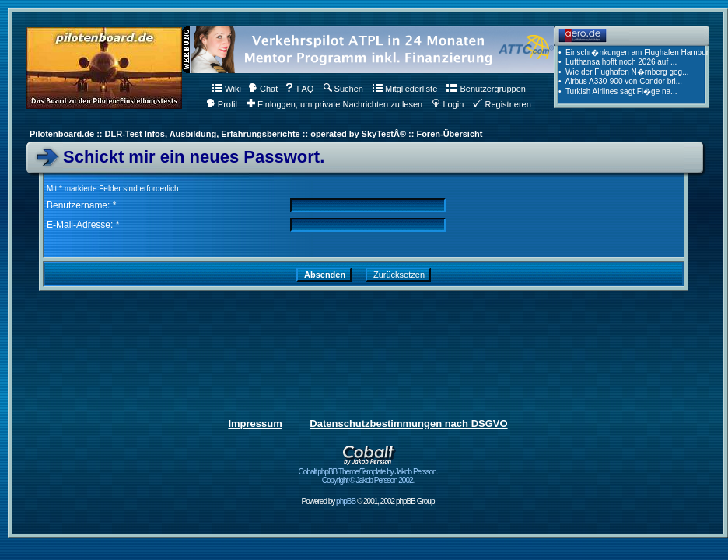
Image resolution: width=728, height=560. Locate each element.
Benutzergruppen (486, 89)
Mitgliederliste (405, 89)
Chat (263, 89)
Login (448, 104)
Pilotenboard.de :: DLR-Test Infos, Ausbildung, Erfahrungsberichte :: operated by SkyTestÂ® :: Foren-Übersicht (256, 134)
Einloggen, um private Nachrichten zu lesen (334, 104)
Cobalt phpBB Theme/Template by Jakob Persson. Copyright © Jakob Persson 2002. (368, 472)
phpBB (346, 501)
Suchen (343, 89)
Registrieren (502, 104)
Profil (222, 104)
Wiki (227, 89)
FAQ (299, 89)
